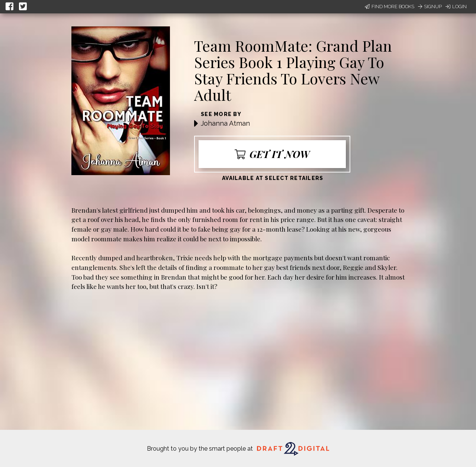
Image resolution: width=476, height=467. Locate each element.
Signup (430, 7)
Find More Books (390, 7)
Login (456, 7)
